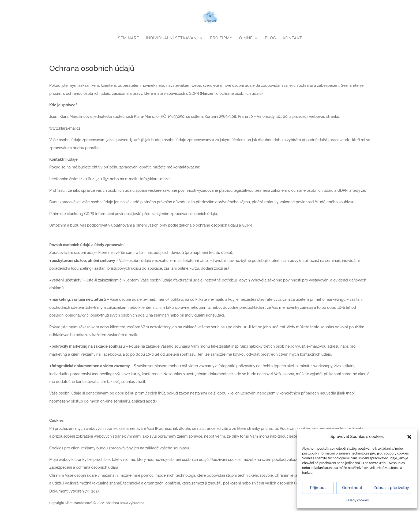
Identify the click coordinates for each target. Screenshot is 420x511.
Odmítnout (352, 488)
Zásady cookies (357, 500)
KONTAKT (292, 38)
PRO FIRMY (221, 38)
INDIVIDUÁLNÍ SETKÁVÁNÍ (172, 38)
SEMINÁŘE (129, 38)
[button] (409, 437)
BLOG (271, 38)
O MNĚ (246, 38)
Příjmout (318, 488)
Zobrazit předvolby (391, 488)
